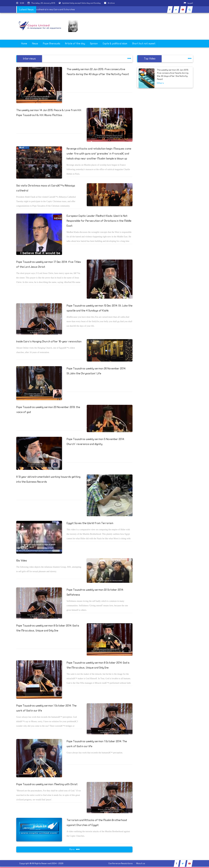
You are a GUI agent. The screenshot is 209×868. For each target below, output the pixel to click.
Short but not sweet (144, 44)
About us (141, 863)
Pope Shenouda (52, 44)
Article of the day (75, 44)
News (35, 44)
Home (24, 44)
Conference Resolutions (121, 863)
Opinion (94, 44)
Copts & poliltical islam (115, 44)
